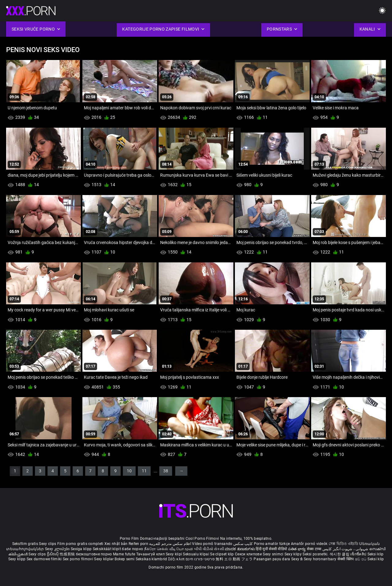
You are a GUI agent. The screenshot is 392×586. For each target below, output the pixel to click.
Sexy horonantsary (320, 559)
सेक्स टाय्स (315, 549)
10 (129, 471)
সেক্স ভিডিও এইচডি (343, 544)
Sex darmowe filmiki (44, 559)
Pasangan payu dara (272, 559)
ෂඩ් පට (361, 559)
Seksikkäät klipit (107, 549)
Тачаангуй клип (151, 554)
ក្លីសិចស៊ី (53, 554)
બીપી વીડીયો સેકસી (209, 549)
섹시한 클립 (340, 554)
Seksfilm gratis (25, 544)
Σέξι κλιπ (177, 559)
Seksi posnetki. (316, 554)
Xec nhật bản (116, 544)
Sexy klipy (294, 554)
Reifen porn (138, 544)
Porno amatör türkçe (272, 544)
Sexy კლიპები (58, 549)
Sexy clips (48, 544)
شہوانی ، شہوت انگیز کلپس (346, 549)
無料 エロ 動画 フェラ (234, 559)
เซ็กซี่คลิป (359, 554)
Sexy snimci (274, 554)
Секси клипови (249, 554)
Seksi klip (376, 554)
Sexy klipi (174, 554)
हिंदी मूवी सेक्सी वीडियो (271, 549)
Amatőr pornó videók (309, 544)
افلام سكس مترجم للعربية (170, 544)
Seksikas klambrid (152, 559)
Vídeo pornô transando (212, 544)
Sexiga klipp (82, 549)
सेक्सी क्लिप (346, 559)
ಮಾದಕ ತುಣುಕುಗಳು (240, 549)
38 (166, 471)
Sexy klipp (17, 559)
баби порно (132, 549)
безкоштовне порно (94, 554)
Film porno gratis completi (80, 544)
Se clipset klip (222, 554)
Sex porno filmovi (78, 559)
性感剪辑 (68, 554)
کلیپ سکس (243, 544)
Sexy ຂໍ (298, 559)
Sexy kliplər (104, 559)
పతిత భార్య (298, 549)
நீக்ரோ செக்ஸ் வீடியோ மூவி (169, 549)
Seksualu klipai (196, 554)
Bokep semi (124, 559)
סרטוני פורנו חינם (200, 559)
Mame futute (124, 554)
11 (144, 471)
